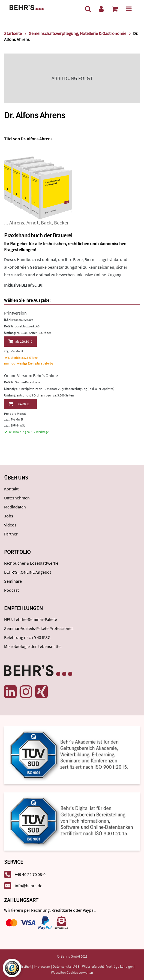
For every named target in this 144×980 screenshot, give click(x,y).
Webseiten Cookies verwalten (72, 972)
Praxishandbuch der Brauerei (38, 235)
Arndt (32, 223)
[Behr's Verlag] (27, 7)
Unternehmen (17, 498)
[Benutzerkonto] (101, 9)
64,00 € (19, 404)
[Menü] (129, 9)
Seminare (13, 581)
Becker (61, 223)
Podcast (11, 590)
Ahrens (17, 223)
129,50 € (20, 341)
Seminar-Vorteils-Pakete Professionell (39, 628)
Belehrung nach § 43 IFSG (27, 637)
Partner (11, 534)
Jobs (9, 516)
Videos (10, 525)
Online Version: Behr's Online (31, 375)
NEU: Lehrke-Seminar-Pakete (31, 619)
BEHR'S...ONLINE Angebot (28, 572)
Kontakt (11, 489)
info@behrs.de (28, 886)
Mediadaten (15, 507)
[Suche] (88, 9)
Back (46, 223)
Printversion (15, 313)
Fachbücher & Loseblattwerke (31, 563)
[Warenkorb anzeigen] (115, 9)
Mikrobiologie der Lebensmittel (33, 646)
